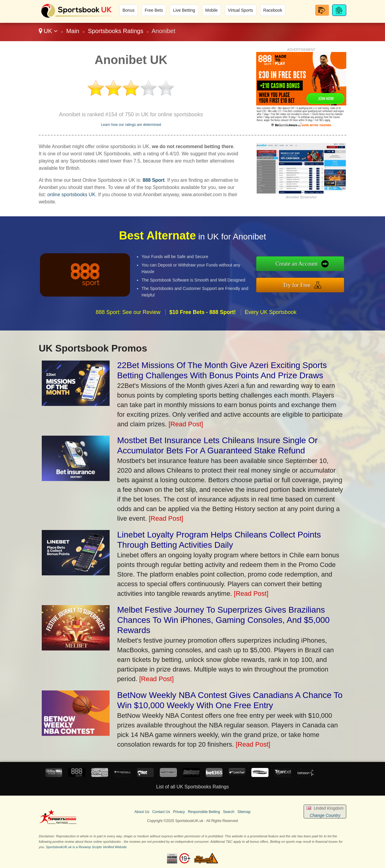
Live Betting (184, 10)
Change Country (325, 815)
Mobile (212, 10)
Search (229, 812)
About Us (142, 812)
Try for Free (306, 284)
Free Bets (154, 10)
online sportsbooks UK (71, 195)
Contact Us (161, 812)
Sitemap (244, 812)
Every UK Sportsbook (271, 321)
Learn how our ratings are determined (131, 125)
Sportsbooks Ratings (116, 31)
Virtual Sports (241, 10)
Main (73, 31)
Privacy (179, 812)
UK (48, 31)
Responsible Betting (204, 812)
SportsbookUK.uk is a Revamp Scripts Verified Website (86, 847)
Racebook (273, 10)
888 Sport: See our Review (128, 321)
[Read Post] (186, 424)
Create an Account (306, 265)
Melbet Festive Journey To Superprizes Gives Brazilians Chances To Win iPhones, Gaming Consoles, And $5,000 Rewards (223, 620)
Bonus (129, 10)
